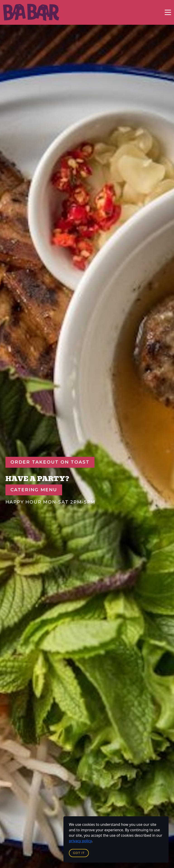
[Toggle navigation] (168, 12)
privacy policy (80, 841)
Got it (79, 853)
